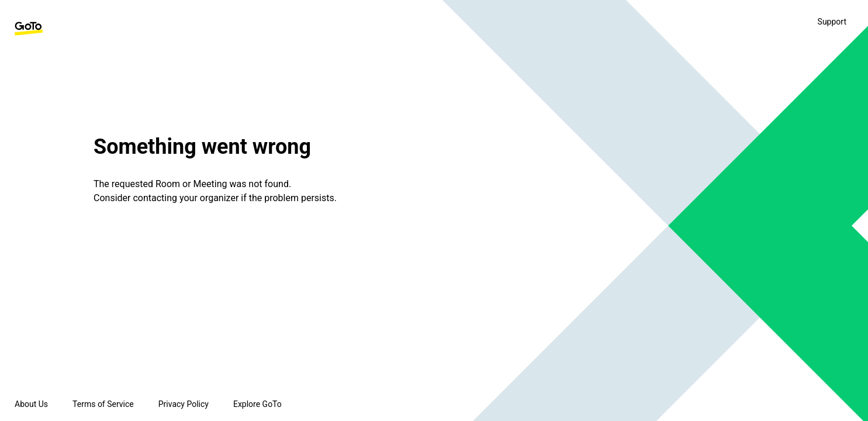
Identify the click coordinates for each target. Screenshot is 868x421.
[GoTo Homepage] (29, 29)
